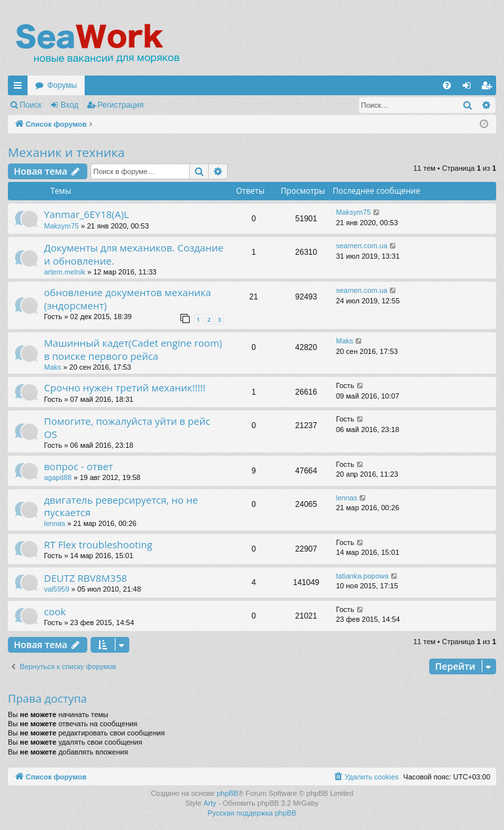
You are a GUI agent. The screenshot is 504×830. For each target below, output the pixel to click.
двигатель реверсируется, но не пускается (121, 506)
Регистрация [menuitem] (489, 88)
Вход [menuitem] (470, 88)
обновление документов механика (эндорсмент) (128, 298)
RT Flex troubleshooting (98, 544)
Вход (69, 105)
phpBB (227, 793)
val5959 (57, 589)
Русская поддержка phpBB (252, 813)
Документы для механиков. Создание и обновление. (134, 254)
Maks (52, 367)
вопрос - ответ (78, 466)
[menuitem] (447, 85)
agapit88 (58, 477)
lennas (54, 523)
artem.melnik (65, 272)
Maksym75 (61, 226)
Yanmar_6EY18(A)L (86, 214)
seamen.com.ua (362, 246)
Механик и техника (66, 152)
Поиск (31, 105)
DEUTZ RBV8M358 (86, 578)
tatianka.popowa (362, 576)
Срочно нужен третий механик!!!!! (125, 387)
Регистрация (121, 105)
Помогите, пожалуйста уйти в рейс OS (127, 427)
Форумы (62, 85)
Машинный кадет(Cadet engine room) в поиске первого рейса (133, 349)
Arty (210, 803)
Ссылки (20, 88)
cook (55, 611)
